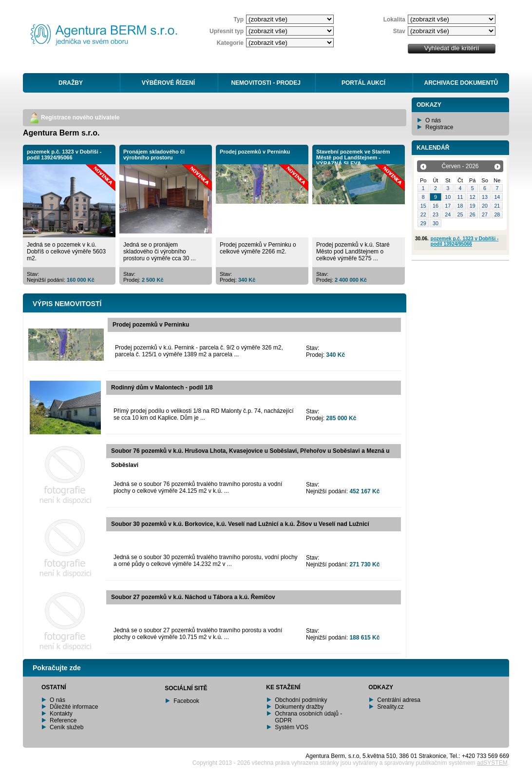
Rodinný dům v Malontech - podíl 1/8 (162, 388)
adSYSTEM (492, 763)
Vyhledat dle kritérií (452, 48)
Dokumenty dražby (299, 707)
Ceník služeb (66, 727)
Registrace (439, 127)
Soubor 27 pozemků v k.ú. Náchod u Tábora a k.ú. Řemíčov (193, 597)
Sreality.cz (390, 707)
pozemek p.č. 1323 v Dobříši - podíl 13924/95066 (64, 155)
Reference (63, 720)
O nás (433, 120)
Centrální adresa (399, 700)
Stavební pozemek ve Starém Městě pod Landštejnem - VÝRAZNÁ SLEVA (353, 157)
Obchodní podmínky (301, 700)
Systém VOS (292, 727)
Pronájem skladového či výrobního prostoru (154, 155)
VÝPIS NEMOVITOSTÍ (67, 304)
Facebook (186, 701)
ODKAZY (429, 105)
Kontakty (61, 714)
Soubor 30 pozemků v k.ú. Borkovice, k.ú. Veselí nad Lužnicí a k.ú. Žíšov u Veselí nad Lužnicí (240, 524)
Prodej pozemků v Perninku (255, 152)
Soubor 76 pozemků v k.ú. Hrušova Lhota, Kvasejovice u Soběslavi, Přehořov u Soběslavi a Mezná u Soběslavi (250, 458)
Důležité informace (74, 707)
